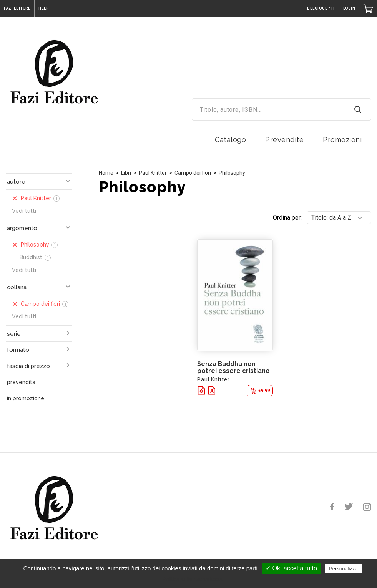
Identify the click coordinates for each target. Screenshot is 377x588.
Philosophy (232, 173)
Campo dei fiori (193, 173)
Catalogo (230, 140)
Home (106, 173)
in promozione (26, 398)
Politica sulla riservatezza (192, 579)
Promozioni (342, 140)
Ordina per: (287, 218)
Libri (126, 173)
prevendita (21, 382)
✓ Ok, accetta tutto (291, 568)
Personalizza (343, 569)
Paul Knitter (153, 173)
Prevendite (284, 140)
